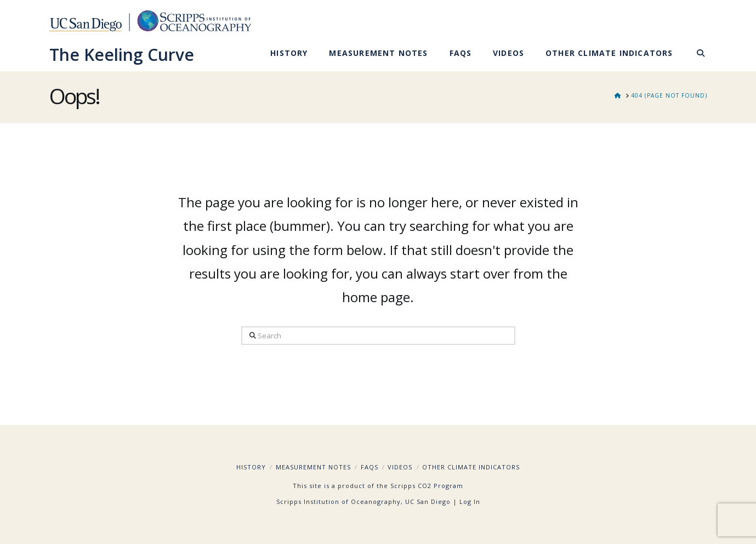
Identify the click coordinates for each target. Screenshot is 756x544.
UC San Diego (428, 501)
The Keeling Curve (122, 55)
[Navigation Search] (695, 55)
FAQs (370, 467)
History (251, 467)
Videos (400, 467)
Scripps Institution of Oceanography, (340, 501)
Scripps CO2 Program (427, 486)
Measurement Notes (313, 467)
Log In (470, 501)
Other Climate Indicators (471, 467)
